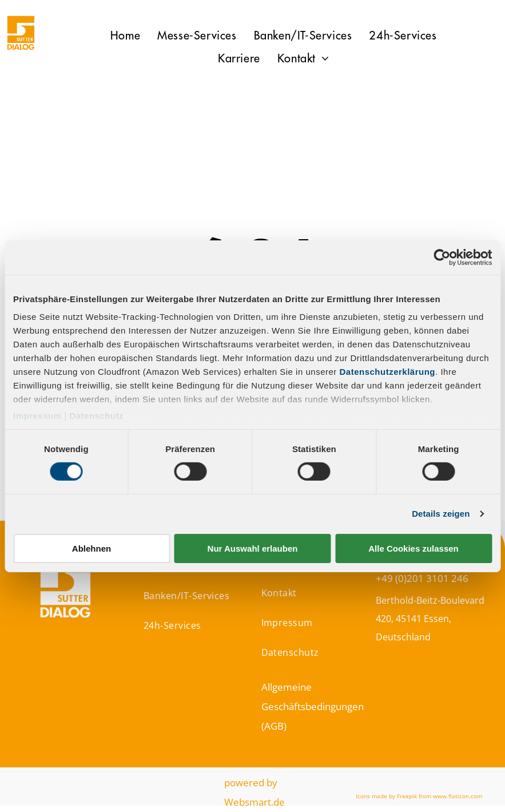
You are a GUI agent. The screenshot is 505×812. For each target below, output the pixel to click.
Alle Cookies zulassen (413, 548)
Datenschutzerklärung (388, 372)
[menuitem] (125, 36)
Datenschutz (96, 416)
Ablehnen (92, 548)
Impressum (37, 416)
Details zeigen (441, 514)
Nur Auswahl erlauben (253, 548)
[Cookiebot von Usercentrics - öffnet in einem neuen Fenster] (442, 257)
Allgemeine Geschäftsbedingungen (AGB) (313, 706)
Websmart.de (255, 802)
